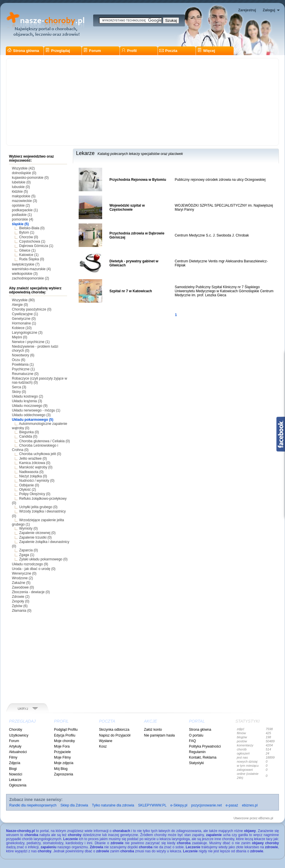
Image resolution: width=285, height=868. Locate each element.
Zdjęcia (15, 763)
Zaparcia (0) (29, 550)
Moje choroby (64, 741)
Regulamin (197, 752)
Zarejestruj (247, 10)
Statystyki (196, 763)
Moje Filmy (62, 757)
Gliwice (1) (27, 250)
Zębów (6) (20, 606)
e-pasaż (232, 805)
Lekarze (15, 780)
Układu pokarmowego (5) (33, 420)
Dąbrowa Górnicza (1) (36, 246)
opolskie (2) (21, 205)
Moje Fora (62, 746)
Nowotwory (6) (23, 355)
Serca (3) (19, 387)
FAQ (192, 741)
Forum (92, 51)
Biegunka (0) (29, 432)
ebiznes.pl (250, 805)
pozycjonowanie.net (206, 805)
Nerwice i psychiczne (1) (31, 342)
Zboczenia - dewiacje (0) (31, 592)
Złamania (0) (22, 611)
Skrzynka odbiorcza (114, 730)
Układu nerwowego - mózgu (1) (36, 410)
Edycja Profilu (65, 735)
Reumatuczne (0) (25, 374)
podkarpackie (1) (25, 210)
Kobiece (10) (22, 328)
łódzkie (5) (20, 192)
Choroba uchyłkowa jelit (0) (40, 454)
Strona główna (23, 51)
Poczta (168, 51)
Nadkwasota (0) (31, 472)
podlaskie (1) (22, 215)
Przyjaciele (62, 752)
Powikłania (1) (23, 364)
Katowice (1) (29, 255)
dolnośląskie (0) (24, 173)
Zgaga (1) (27, 555)
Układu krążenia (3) (27, 401)
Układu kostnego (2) (27, 396)
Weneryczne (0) (24, 573)
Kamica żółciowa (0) (35, 463)
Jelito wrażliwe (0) (33, 459)
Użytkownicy (19, 735)
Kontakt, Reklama (203, 757)
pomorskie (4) (22, 219)
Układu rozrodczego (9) (30, 564)
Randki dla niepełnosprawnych (33, 805)
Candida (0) (28, 436)
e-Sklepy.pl (179, 805)
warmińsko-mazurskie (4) (31, 269)
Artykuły (15, 746)
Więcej (206, 51)
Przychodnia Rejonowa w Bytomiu (138, 180)
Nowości (16, 774)
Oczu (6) (19, 360)
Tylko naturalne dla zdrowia (113, 805)
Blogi (13, 769)
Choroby (16, 730)
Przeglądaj (58, 51)
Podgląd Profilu (66, 730)
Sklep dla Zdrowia (74, 805)
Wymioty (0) (28, 528)
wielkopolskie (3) (25, 274)
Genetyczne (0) (24, 319)
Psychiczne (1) (23, 369)
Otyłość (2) (28, 490)
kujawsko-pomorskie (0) (30, 178)
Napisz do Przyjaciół (115, 735)
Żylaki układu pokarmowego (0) (43, 559)
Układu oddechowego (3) (31, 415)
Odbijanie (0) (29, 485)
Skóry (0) (19, 392)
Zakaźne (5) (21, 583)
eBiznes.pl (266, 818)
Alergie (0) (20, 305)
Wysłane (106, 741)
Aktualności (18, 752)
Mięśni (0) (20, 337)
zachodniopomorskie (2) (30, 278)
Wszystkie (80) (23, 300)
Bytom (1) (27, 232)
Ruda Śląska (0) (32, 259)
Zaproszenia (64, 774)
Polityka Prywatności (205, 746)
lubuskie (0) (21, 187)
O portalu (196, 735)
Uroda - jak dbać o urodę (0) (34, 569)
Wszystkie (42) (23, 168)
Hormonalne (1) (24, 323)
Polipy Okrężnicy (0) (35, 494)
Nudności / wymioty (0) (37, 481)
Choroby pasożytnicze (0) (32, 309)
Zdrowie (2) (21, 597)
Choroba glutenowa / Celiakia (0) (45, 441)
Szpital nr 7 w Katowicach (131, 291)
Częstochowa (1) (32, 241)
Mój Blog (61, 769)
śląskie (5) (20, 224)
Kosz (103, 746)
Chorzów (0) (29, 237)
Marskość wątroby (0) (36, 467)
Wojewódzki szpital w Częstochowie (127, 207)
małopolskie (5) (24, 196)
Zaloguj (269, 10)
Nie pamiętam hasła (159, 735)
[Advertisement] (142, 102)
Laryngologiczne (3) (27, 333)
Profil (129, 51)
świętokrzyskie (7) (26, 264)
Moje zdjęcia (64, 763)
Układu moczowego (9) (30, 406)
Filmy (13, 757)
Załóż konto (153, 730)
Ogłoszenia (18, 785)
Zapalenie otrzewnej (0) (37, 533)
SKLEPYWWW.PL (152, 805)
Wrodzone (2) (22, 578)
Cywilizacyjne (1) (25, 314)
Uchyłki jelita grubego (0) (38, 507)
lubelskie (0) (21, 182)
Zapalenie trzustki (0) (35, 537)
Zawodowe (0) (23, 587)
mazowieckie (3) (25, 201)
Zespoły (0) (21, 601)
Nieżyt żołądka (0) (33, 476)
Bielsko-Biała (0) (32, 228)
